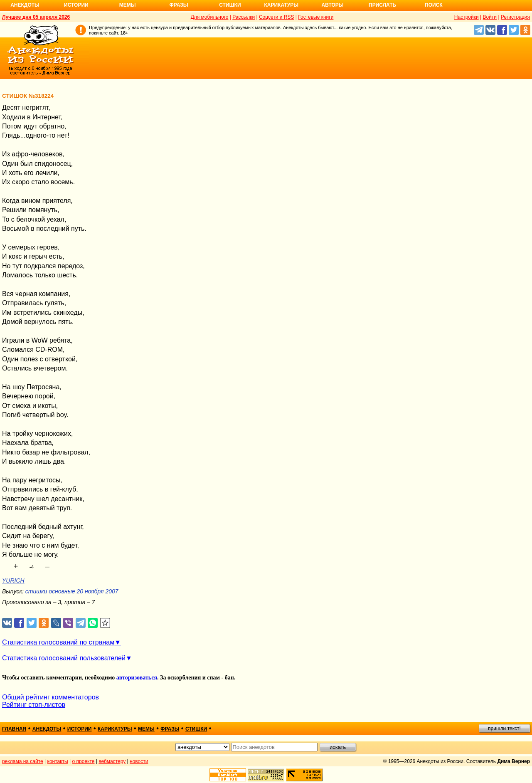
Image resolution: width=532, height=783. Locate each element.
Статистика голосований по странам (58, 642)
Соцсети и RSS (277, 17)
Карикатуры (281, 5)
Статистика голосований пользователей (64, 658)
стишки (196, 729)
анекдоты (47, 729)
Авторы (333, 5)
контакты (58, 761)
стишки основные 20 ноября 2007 (72, 591)
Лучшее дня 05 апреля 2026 (36, 17)
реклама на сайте (23, 761)
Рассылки (244, 17)
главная (14, 729)
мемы (146, 729)
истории (80, 729)
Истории (76, 5)
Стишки (230, 5)
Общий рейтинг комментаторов (50, 697)
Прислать (382, 5)
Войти (490, 17)
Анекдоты (25, 5)
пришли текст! (504, 729)
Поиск (434, 5)
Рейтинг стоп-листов (34, 705)
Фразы (179, 5)
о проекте (84, 761)
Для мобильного (210, 17)
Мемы (128, 5)
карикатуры (115, 729)
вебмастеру (112, 761)
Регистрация (515, 17)
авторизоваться (137, 678)
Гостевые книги (316, 17)
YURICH (13, 580)
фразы (170, 729)
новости (139, 761)
